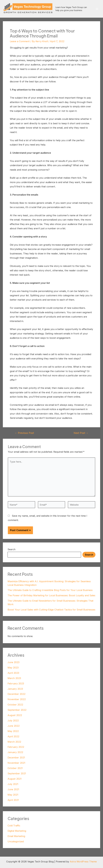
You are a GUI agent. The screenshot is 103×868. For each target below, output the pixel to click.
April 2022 (13, 736)
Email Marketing (16, 836)
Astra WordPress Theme (83, 862)
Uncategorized (16, 841)
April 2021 (13, 800)
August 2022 (15, 715)
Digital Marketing (17, 831)
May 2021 (13, 795)
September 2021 (17, 773)
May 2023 (13, 668)
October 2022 (15, 705)
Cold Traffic (14, 826)
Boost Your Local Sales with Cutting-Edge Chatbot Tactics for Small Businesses (51, 610)
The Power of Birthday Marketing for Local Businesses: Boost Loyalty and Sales (51, 595)
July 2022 (13, 721)
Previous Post (24, 433)
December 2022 (16, 694)
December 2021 (16, 758)
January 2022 (15, 752)
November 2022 (17, 699)
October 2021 (15, 768)
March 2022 (14, 742)
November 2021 (16, 763)
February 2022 (16, 747)
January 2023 (15, 689)
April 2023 (13, 673)
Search (11, 549)
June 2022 (14, 726)
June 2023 (13, 662)
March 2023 (14, 678)
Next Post (81, 433)
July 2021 (13, 784)
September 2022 (17, 710)
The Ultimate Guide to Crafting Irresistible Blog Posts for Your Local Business (50, 590)
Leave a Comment (20, 41)
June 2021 (13, 789)
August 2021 (15, 779)
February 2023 (16, 683)
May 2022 (13, 731)
